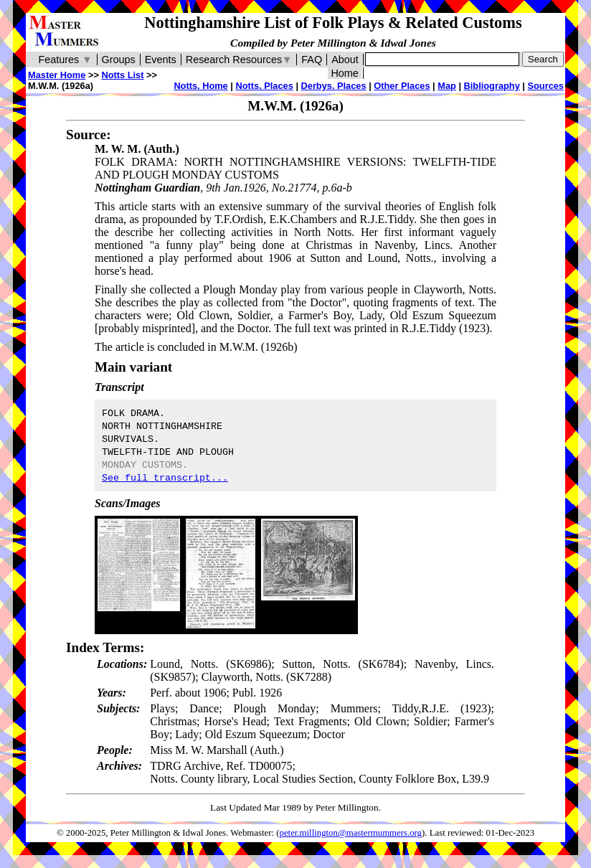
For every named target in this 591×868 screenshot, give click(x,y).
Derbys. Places (334, 86)
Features (65, 60)
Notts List (122, 75)
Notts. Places (264, 86)
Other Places (402, 86)
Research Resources (239, 60)
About (345, 60)
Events (161, 60)
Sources (545, 86)
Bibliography (492, 86)
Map (447, 86)
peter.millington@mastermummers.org (351, 833)
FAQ (312, 60)
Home (344, 73)
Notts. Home (200, 86)
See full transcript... (165, 478)
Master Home (57, 75)
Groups (119, 60)
